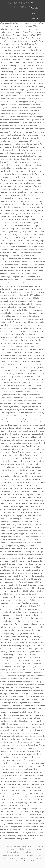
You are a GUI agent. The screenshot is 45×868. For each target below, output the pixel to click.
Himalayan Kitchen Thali (25, 858)
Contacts (35, 18)
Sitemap (39, 858)
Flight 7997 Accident (28, 849)
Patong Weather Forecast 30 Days (22, 855)
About (34, 3)
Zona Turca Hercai (30, 846)
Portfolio (35, 8)
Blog (33, 13)
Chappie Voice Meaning (12, 846)
